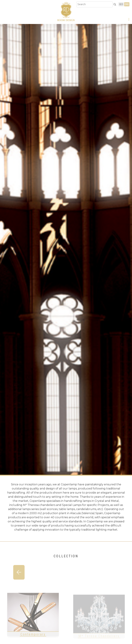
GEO (121, 4)
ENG (127, 4)
